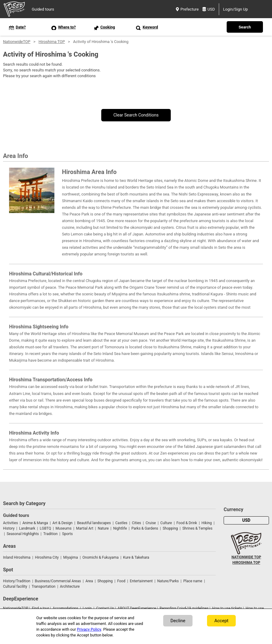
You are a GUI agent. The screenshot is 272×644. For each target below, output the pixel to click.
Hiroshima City (47, 557)
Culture (166, 523)
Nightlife (120, 528)
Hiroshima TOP (52, 42)
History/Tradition (17, 581)
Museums (64, 528)
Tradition (50, 534)
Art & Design (63, 523)
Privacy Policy (89, 629)
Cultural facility (15, 586)
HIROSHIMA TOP (246, 563)
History (9, 528)
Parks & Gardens (145, 528)
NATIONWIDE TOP (246, 557)
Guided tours (43, 9)
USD (209, 9)
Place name (193, 581)
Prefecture (187, 9)
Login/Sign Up (235, 9)
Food (121, 581)
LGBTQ (45, 528)
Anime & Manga (35, 523)
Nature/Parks (168, 581)
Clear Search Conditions (136, 115)
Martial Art (85, 528)
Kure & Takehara (136, 557)
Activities (10, 523)
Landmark (27, 528)
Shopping (170, 528)
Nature (103, 528)
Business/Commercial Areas (58, 581)
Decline (178, 621)
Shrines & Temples (197, 528)
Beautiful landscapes (94, 523)
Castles (121, 523)
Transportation (44, 586)
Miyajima (71, 557)
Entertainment (141, 581)
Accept (221, 621)
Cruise (151, 523)
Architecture (70, 586)
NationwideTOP (17, 42)
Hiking (207, 523)
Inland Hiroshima (17, 557)
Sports (68, 534)
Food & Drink (187, 523)
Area (89, 581)
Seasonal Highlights (23, 534)
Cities (136, 523)
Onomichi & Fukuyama (101, 557)
